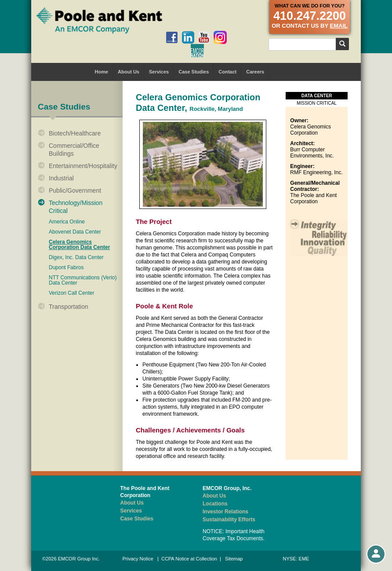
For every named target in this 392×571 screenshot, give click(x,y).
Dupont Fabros (66, 268)
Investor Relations (225, 512)
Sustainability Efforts (229, 520)
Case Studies (194, 72)
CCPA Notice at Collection (189, 559)
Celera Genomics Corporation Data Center (79, 245)
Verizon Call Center (71, 293)
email (339, 26)
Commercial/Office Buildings (74, 150)
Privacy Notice (138, 559)
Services (159, 72)
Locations (215, 504)
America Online (67, 222)
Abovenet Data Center (75, 232)
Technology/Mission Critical (76, 207)
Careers (255, 72)
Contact (227, 72)
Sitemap (234, 559)
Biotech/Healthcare (75, 133)
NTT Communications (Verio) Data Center (83, 280)
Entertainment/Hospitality (83, 166)
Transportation (69, 307)
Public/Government (75, 190)
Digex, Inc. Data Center (76, 258)
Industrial (61, 178)
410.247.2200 (310, 16)
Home (102, 72)
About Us (129, 72)
